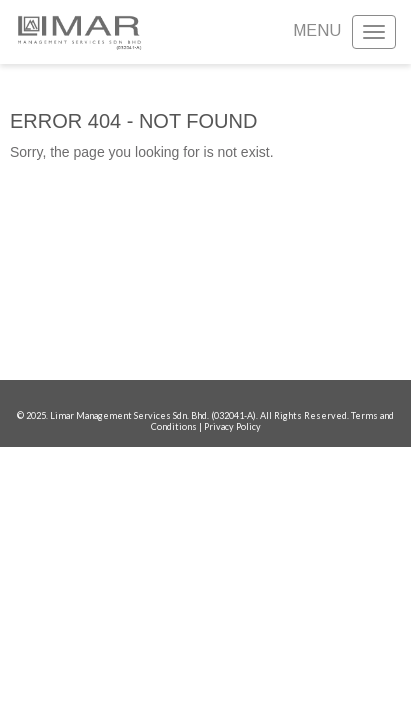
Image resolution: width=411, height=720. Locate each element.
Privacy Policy (232, 426)
